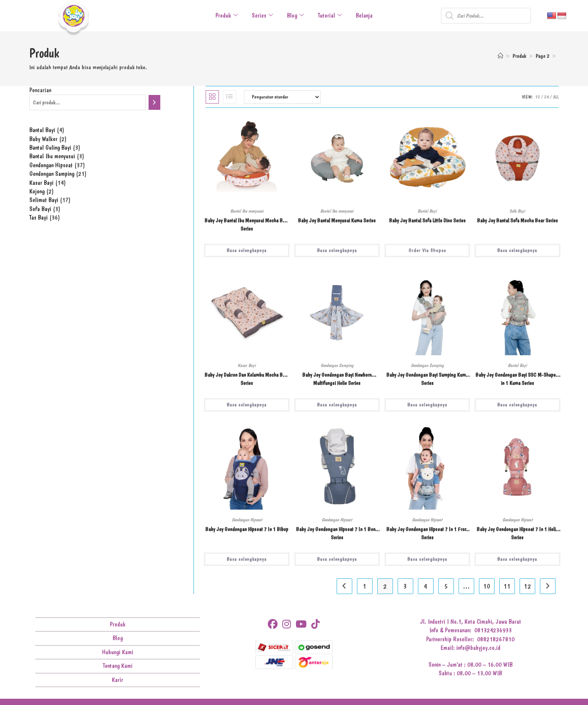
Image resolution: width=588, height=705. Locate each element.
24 (547, 97)
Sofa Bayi (517, 211)
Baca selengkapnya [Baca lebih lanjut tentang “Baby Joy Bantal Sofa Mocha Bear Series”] (517, 251)
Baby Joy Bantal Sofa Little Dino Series (427, 220)
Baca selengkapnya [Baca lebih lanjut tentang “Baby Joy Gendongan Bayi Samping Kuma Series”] (427, 405)
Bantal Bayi (427, 211)
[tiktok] (316, 624)
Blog (295, 15)
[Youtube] (301, 624)
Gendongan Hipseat (247, 520)
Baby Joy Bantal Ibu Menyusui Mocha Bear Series (247, 225)
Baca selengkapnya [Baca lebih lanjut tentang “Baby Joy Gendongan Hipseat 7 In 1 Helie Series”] (517, 559)
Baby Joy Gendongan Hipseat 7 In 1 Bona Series (337, 533)
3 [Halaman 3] (405, 586)
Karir (117, 680)
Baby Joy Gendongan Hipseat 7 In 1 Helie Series (517, 533)
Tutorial (330, 15)
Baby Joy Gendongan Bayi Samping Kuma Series (427, 379)
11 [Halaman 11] (507, 586)
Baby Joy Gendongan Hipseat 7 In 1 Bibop (247, 529)
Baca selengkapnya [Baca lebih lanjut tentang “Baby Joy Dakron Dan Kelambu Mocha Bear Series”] (247, 405)
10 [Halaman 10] (487, 586)
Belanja (364, 15)
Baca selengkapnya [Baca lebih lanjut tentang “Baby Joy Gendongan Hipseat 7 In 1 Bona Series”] (337, 559)
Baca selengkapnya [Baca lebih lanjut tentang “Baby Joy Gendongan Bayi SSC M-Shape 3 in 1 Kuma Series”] (517, 405)
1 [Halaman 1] (365, 586)
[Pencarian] (154, 102)
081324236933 (493, 630)
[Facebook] (273, 624)
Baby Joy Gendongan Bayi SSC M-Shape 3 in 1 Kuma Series (517, 379)
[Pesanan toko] (282, 97)
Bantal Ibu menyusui (247, 211)
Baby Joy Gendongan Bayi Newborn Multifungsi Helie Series (337, 379)
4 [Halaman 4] (426, 586)
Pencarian (40, 90)
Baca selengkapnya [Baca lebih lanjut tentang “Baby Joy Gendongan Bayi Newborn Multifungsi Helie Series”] (337, 405)
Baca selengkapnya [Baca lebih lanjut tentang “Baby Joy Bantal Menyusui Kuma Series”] (337, 251)
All (556, 97)
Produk (227, 15)
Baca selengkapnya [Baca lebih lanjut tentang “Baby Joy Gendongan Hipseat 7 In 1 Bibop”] (247, 559)
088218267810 (496, 639)
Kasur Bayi (247, 365)
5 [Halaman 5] (446, 586)
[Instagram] (287, 624)
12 (538, 97)
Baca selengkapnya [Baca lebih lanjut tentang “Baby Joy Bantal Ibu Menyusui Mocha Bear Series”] (247, 251)
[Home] (500, 56)
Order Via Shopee (427, 251)
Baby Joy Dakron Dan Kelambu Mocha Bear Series (247, 379)
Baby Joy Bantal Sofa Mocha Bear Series (517, 220)
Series (262, 15)
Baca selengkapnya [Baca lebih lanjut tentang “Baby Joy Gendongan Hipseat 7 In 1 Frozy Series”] (427, 559)
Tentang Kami (118, 666)
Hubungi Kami (118, 652)
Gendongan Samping (337, 365)
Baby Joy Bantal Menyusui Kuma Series (337, 220)
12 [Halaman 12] (527, 586)
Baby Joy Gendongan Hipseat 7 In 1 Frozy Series (427, 533)
